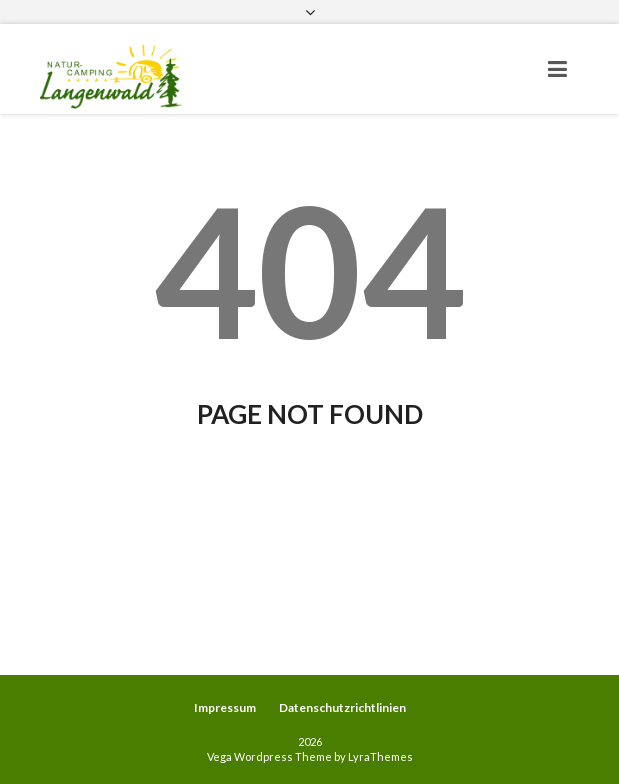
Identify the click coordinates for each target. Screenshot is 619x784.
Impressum (225, 707)
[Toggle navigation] (557, 69)
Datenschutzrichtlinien (342, 707)
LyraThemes (380, 756)
